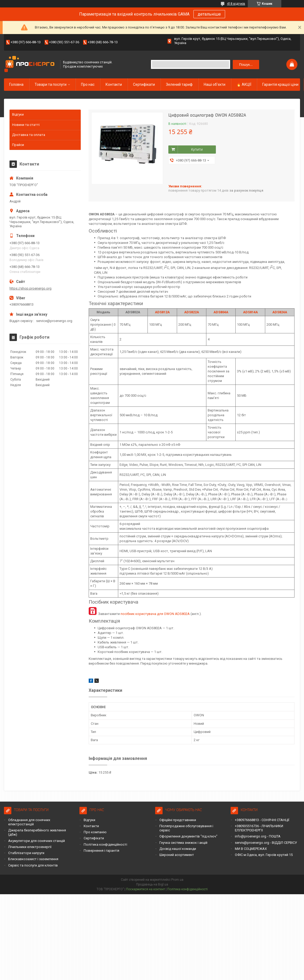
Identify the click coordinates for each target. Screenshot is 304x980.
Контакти (114, 84)
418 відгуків (236, 4)
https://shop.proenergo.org (30, 288)
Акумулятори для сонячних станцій (37, 841)
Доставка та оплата (29, 135)
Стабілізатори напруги (26, 853)
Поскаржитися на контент (146, 889)
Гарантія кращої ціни (280, 84)
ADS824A (280, 312)
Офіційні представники (178, 820)
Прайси (18, 145)
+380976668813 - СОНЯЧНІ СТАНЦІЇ (262, 820)
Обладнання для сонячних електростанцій (29, 822)
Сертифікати (144, 84)
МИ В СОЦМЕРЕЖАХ (251, 849)
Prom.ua (177, 880)
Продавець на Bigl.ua (152, 884)
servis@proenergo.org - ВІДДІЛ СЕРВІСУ (266, 843)
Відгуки (18, 114)
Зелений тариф (179, 84)
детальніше (209, 14)
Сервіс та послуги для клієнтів (33, 865)
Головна (16, 84)
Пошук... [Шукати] (246, 65)
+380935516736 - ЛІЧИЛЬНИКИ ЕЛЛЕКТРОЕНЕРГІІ (259, 828)
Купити (197, 149)
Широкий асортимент (177, 855)
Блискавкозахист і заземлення (33, 859)
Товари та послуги (51, 84)
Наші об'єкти (215, 84)
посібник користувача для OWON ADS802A (155, 614)
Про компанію (95, 832)
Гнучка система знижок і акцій (183, 843)
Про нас (88, 84)
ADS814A (250, 312)
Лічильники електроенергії (30, 847)
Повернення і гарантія (101, 851)
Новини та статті (26, 125)
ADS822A (192, 312)
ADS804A (221, 312)
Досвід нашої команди (178, 849)
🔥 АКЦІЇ (244, 84)
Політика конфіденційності (105, 844)
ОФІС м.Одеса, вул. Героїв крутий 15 (264, 855)
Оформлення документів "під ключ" (188, 836)
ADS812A (162, 312)
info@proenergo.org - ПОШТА (258, 836)
